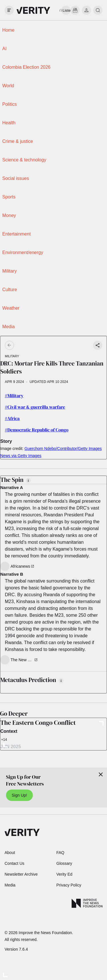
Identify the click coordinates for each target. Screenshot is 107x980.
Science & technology (24, 160)
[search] (98, 10)
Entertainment (17, 234)
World (8, 86)
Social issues (16, 178)
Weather (11, 308)
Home (8, 30)
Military (10, 271)
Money (9, 215)
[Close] (101, 774)
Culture (10, 290)
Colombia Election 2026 (26, 67)
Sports (9, 197)
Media (9, 327)
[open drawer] (9, 10)
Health (9, 123)
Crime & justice (18, 141)
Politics (10, 104)
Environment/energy (23, 252)
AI (4, 49)
